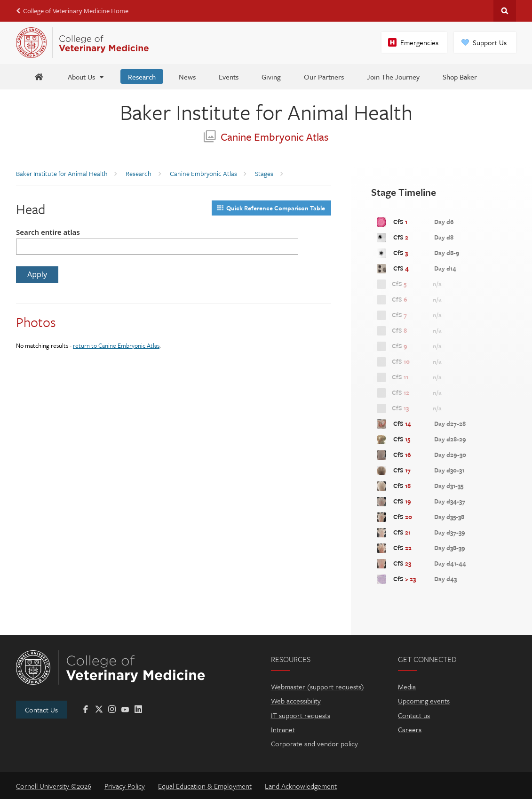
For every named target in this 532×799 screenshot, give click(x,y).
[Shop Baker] (460, 76)
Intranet (283, 729)
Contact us (414, 715)
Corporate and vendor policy (314, 743)
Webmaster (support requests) (318, 687)
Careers (410, 729)
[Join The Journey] (393, 76)
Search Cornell (505, 11)
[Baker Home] (39, 76)
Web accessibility (296, 701)
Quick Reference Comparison (271, 208)
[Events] (229, 76)
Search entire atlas (48, 232)
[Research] (142, 76)
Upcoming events (424, 701)
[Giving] (271, 76)
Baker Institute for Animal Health (266, 112)
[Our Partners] (324, 76)
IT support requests (301, 715)
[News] (187, 76)
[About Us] (86, 76)
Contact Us (41, 710)
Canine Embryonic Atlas (266, 137)
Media (407, 687)
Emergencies (419, 42)
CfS (415, 222)
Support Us (490, 42)
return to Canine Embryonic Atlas (116, 345)
